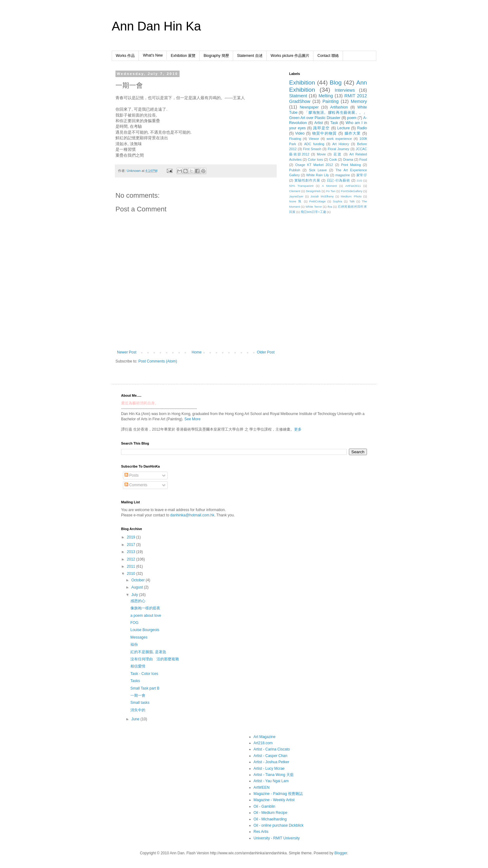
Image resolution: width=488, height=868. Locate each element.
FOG (134, 623)
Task (334, 123)
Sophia (337, 201)
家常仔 (362, 175)
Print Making (351, 165)
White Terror (314, 207)
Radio (362, 128)
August (138, 587)
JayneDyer (296, 196)
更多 (298, 429)
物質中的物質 (325, 133)
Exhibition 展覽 (183, 56)
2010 (132, 574)
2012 (132, 559)
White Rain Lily (318, 175)
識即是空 (321, 128)
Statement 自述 (250, 56)
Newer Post (127, 352)
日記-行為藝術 (338, 180)
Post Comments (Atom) (158, 361)
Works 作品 (125, 56)
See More (192, 419)
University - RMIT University (277, 838)
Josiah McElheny (322, 196)
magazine (343, 175)
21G (359, 180)
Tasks (135, 681)
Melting (326, 96)
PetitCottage (318, 201)
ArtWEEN (262, 787)
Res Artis (261, 832)
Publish (295, 170)
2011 (132, 566)
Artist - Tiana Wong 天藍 (274, 775)
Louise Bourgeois (145, 630)
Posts (131, 475)
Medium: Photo (351, 196)
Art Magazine (265, 737)
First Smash (312, 149)
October (138, 580)
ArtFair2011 (353, 186)
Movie (321, 154)
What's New (153, 55)
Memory (359, 101)
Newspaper (309, 107)
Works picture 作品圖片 (290, 56)
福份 (134, 644)
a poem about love (146, 616)
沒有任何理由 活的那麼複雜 (155, 659)
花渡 (338, 154)
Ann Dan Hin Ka (156, 26)
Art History (341, 144)
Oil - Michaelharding (270, 819)
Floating (295, 139)
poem (352, 118)
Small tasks (140, 703)
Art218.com (263, 743)
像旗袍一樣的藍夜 (145, 608)
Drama (348, 159)
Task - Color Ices (144, 674)
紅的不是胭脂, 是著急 (148, 652)
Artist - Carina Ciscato (272, 749)
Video (300, 133)
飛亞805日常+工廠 (313, 212)
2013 (132, 552)
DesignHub (313, 191)
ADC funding (314, 144)
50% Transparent (301, 186)
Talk (352, 201)
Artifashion (339, 107)
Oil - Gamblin (265, 806)
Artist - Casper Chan (271, 756)
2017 (132, 545)
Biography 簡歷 (216, 56)
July (135, 595)
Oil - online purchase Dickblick (279, 825)
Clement (295, 191)
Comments (136, 485)
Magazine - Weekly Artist (274, 800)
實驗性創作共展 (307, 180)
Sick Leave (318, 170)
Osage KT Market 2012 (314, 165)
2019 (132, 537)
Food (363, 159)
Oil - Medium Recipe (271, 813)
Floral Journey (338, 149)
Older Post (266, 352)
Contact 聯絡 (328, 56)
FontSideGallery (352, 191)
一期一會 (138, 695)
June (136, 719)
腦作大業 (353, 133)
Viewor (314, 139)
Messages (139, 637)
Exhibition (302, 83)
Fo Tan (331, 191)
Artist (319, 123)
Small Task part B (145, 688)
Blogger (341, 853)
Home (197, 352)
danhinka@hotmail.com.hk (192, 515)
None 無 (296, 201)
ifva (330, 207)
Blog (335, 83)
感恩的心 (138, 601)
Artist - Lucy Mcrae (269, 769)
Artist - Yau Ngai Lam (271, 781)
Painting (331, 101)
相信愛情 (138, 666)
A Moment (329, 186)
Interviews (345, 90)
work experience (339, 139)
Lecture (344, 128)
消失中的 (138, 710)
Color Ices (315, 159)
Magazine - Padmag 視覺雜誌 (278, 794)
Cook (333, 159)
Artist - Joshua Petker (272, 762)
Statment (298, 96)
